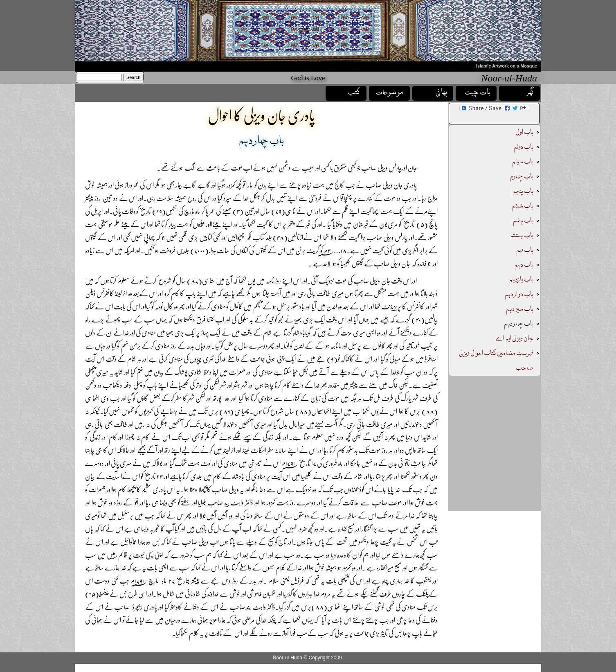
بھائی (441, 93)
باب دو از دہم (519, 294)
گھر (530, 93)
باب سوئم (523, 162)
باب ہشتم (522, 236)
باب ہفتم (523, 221)
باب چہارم (522, 177)
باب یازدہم (521, 280)
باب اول (524, 132)
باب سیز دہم (520, 309)
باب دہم (524, 265)
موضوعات (390, 93)
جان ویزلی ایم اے (514, 339)
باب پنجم (523, 191)
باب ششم (523, 206)
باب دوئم (524, 147)
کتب (354, 93)
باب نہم (525, 250)
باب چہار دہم (519, 324)
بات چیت (478, 93)
